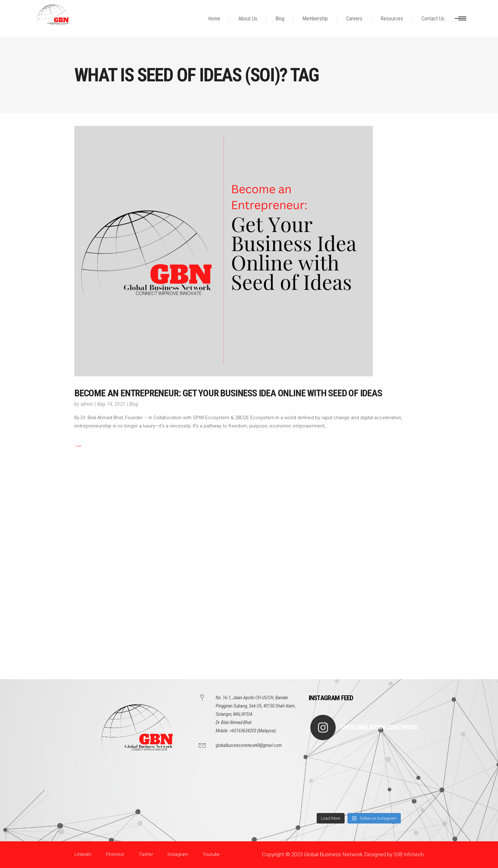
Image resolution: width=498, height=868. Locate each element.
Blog (134, 404)
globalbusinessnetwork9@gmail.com (249, 745)
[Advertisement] (191, 584)
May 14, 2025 (111, 404)
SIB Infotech (409, 854)
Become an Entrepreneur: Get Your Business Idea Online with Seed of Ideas (228, 393)
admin (87, 404)
